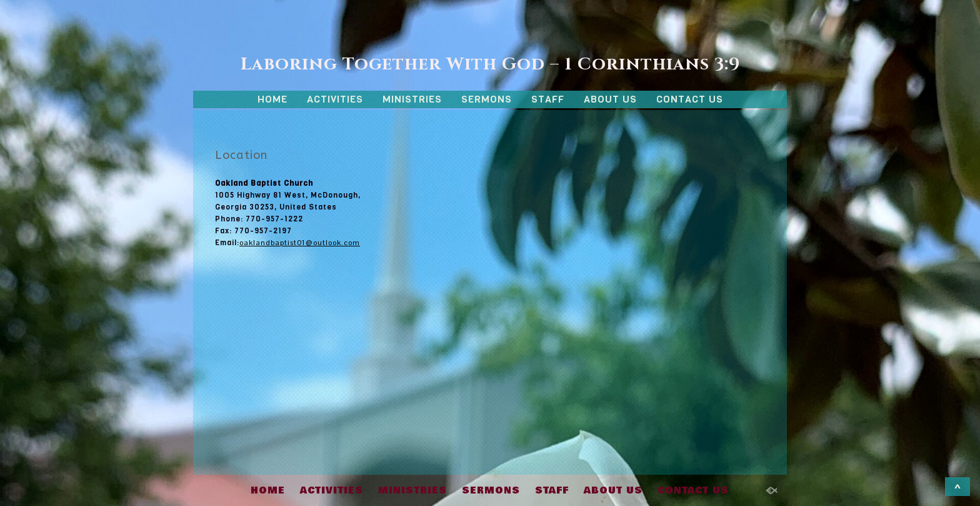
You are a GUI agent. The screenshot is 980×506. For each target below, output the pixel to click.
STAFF (548, 99)
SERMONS (487, 99)
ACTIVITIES (335, 99)
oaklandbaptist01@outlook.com (300, 243)
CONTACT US (690, 99)
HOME (272, 99)
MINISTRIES (412, 99)
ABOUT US (610, 99)
